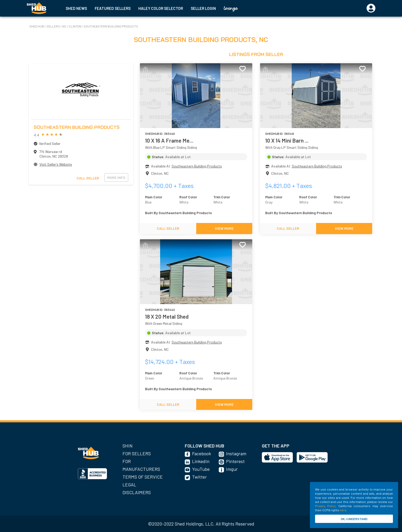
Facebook (202, 453)
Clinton (75, 26)
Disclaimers (137, 492)
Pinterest (235, 461)
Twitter (199, 477)
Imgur (232, 469)
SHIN (128, 446)
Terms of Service (143, 477)
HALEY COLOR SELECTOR (161, 8)
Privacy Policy (325, 506)
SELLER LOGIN (203, 8)
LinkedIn (201, 461)
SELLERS (53, 26)
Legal (129, 485)
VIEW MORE (224, 228)
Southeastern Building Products (111, 26)
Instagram (236, 453)
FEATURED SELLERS (113, 8)
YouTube (201, 469)
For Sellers (137, 453)
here (343, 510)
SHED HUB (37, 26)
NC (65, 26)
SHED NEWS (76, 8)
